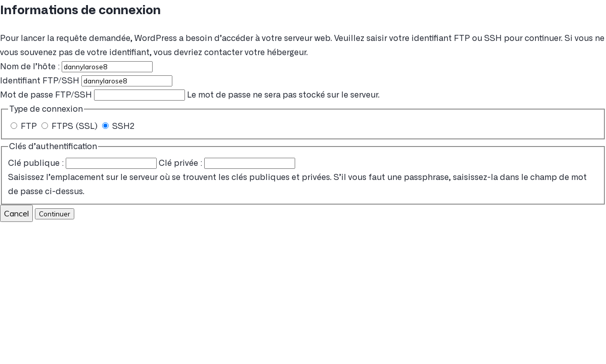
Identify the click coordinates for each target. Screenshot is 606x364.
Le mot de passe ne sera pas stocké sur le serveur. (190, 95)
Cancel (16, 213)
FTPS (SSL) (71, 126)
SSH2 (118, 126)
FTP (25, 126)
